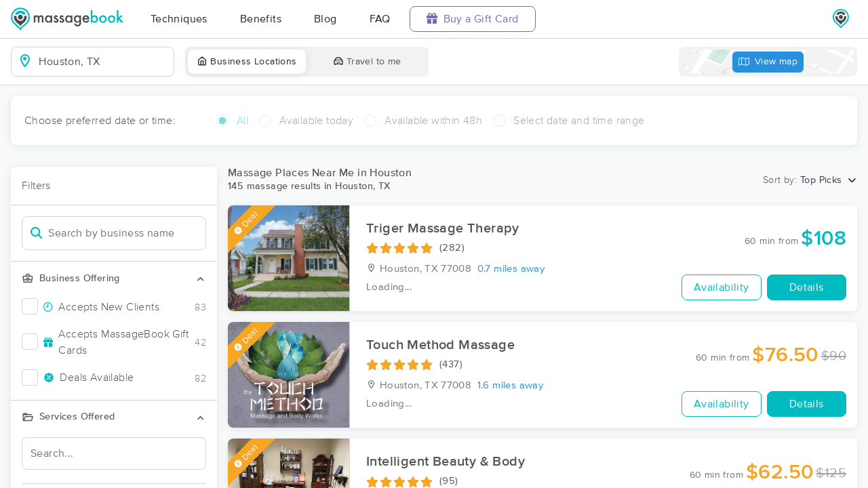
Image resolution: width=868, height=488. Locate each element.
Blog (325, 19)
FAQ (380, 19)
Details (807, 287)
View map (768, 62)
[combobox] (103, 62)
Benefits (261, 19)
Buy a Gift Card (473, 19)
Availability (722, 287)
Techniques (179, 19)
